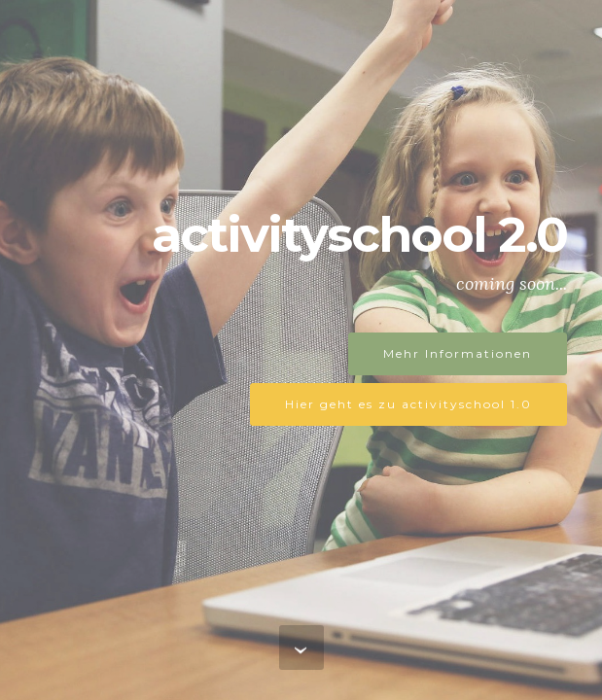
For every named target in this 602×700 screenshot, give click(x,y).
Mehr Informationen (458, 353)
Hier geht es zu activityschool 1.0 (408, 404)
